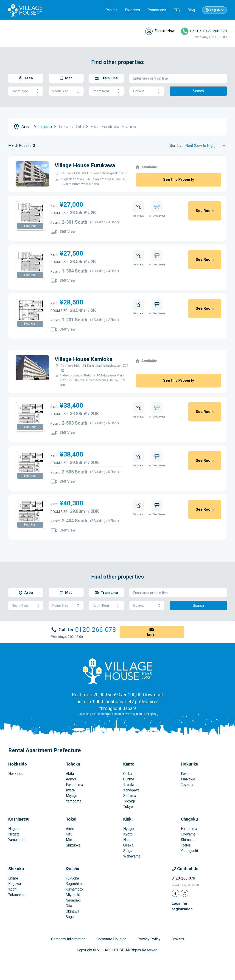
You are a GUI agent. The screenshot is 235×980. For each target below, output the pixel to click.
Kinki (128, 819)
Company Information (68, 939)
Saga (70, 917)
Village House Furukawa (85, 165)
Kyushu (72, 869)
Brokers (178, 939)
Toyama (187, 785)
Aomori (72, 779)
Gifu (69, 834)
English (215, 10)
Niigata (14, 834)
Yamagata (74, 801)
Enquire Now (165, 31)
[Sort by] (206, 146)
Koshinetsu (19, 819)
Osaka (128, 845)
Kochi (13, 889)
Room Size (66, 91)
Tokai (71, 819)
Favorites (132, 10)
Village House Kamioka (84, 359)
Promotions (157, 10)
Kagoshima (75, 884)
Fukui (185, 774)
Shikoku (16, 869)
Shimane (188, 840)
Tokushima (17, 895)
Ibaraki (129, 785)
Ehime (13, 878)
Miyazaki (73, 895)
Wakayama (132, 856)
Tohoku (73, 764)
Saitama (130, 796)
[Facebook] (175, 893)
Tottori (186, 845)
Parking (111, 10)
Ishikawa (188, 779)
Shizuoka (73, 845)
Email (152, 634)
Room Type (26, 91)
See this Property (179, 180)
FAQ (177, 10)
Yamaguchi (189, 851)
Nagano (14, 829)
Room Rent (106, 91)
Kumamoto (74, 889)
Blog (191, 10)
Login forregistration (182, 906)
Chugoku (189, 819)
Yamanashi (17, 840)
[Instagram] (185, 893)
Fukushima (74, 785)
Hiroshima (189, 829)
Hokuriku (190, 764)
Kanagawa (131, 790)
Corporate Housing (111, 939)
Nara (127, 840)
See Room (205, 211)
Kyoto (128, 834)
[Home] (117, 671)
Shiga (128, 851)
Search (198, 91)
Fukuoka (72, 878)
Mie (69, 840)
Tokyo (128, 807)
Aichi (70, 829)
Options (147, 91)
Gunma (129, 779)
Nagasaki (73, 900)
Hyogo (129, 829)
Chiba (128, 774)
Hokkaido (18, 764)
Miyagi (71, 796)
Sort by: (176, 146)
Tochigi (129, 801)
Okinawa (72, 911)
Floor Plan (30, 226)
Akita (70, 774)
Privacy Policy (149, 939)
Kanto (129, 764)
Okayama (188, 834)
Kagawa (15, 884)
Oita (69, 906)
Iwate (70, 790)
